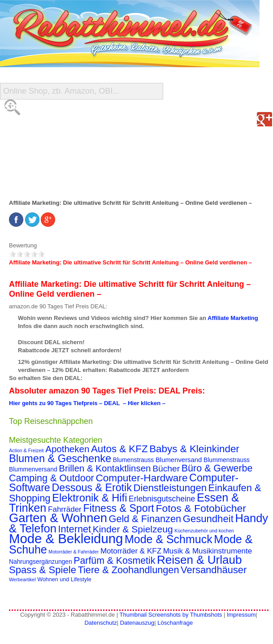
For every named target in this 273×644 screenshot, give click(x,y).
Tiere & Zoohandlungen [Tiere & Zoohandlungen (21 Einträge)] (129, 570)
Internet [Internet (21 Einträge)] (74, 529)
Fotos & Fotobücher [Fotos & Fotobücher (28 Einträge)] (201, 508)
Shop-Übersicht (37, 143)
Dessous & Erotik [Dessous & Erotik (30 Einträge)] (91, 488)
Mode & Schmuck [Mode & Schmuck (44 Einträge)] (169, 539)
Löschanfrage (175, 623)
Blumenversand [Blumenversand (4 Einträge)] (179, 460)
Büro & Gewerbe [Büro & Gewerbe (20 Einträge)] (217, 468)
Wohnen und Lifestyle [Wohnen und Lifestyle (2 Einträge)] (64, 579)
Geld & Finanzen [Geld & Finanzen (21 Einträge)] (145, 519)
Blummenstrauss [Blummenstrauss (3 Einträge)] (227, 460)
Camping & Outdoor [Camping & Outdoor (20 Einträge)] (52, 478)
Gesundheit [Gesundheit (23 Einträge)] (208, 519)
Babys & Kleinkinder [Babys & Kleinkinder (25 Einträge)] (194, 449)
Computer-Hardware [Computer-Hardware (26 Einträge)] (141, 478)
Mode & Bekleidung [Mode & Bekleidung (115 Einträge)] (66, 538)
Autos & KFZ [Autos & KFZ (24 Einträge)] (119, 449)
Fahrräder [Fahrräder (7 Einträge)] (65, 509)
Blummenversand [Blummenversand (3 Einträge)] (33, 469)
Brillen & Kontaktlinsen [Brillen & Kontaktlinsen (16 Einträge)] (105, 468)
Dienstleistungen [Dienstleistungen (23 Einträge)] (170, 488)
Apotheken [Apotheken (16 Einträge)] (67, 449)
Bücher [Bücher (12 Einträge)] (166, 469)
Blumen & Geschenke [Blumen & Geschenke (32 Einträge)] (60, 458)
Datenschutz (100, 623)
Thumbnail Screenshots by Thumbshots (171, 615)
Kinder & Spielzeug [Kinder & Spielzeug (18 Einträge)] (133, 529)
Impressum (241, 615)
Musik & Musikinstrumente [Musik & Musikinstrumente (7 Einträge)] (208, 551)
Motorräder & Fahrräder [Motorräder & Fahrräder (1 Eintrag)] (74, 552)
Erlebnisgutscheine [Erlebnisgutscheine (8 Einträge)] (162, 499)
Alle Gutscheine (38, 125)
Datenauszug (137, 623)
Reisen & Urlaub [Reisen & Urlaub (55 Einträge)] (199, 560)
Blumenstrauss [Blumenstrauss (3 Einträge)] (133, 460)
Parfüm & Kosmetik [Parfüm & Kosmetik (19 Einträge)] (114, 561)
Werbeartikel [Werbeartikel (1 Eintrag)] (22, 579)
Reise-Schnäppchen (44, 161)
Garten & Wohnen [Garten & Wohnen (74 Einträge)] (58, 518)
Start (16, 107)
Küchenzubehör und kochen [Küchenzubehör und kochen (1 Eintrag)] (204, 531)
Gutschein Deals (39, 179)
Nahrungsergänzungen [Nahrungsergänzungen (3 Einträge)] (41, 562)
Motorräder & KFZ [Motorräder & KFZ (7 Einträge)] (131, 551)
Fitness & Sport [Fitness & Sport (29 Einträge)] (118, 508)
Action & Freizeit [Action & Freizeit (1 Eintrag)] (26, 450)
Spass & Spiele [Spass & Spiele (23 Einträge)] (43, 570)
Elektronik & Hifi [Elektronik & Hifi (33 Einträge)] (89, 498)
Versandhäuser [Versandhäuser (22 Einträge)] (214, 570)
